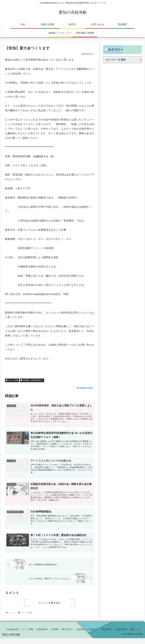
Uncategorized (23, 632)
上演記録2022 (53, 632)
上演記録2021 (120, 632)
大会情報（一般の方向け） (74, 632)
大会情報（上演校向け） (100, 632)
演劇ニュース (135, 635)
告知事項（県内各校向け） (32, 380)
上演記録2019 (135, 632)
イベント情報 (12, 380)
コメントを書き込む (50, 605)
